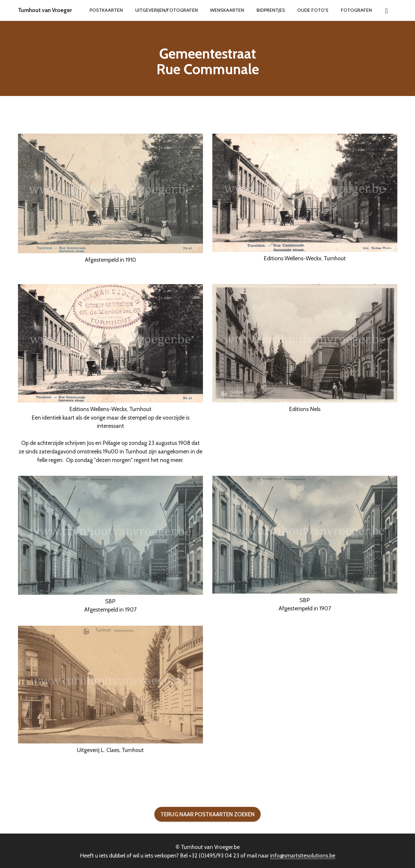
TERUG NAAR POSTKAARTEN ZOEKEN (208, 827)
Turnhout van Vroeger (45, 10)
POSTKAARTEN (106, 10)
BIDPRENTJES (271, 10)
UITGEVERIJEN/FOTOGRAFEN (167, 10)
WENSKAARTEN (227, 10)
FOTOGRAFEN (356, 10)
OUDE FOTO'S (313, 10)
